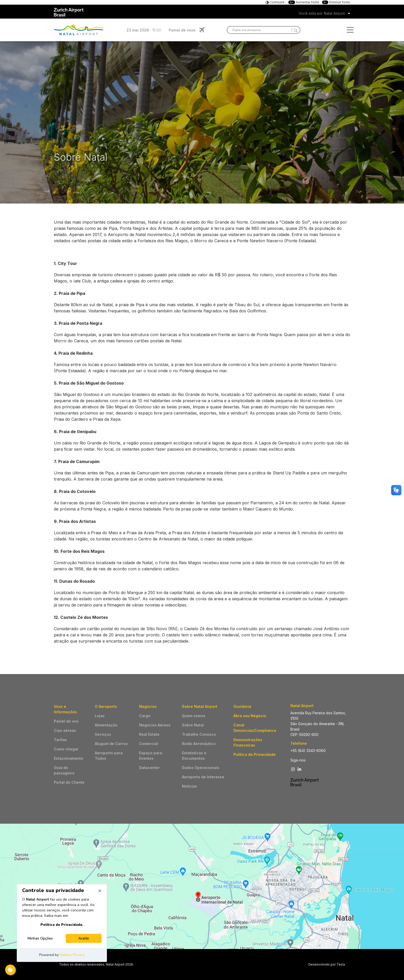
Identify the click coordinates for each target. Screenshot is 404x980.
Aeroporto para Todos (109, 756)
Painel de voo (66, 721)
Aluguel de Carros (111, 744)
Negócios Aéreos (155, 725)
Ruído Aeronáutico (199, 744)
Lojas (100, 716)
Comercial (149, 744)
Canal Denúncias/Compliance (255, 728)
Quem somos (194, 716)
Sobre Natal (193, 725)
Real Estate (149, 734)
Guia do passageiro (64, 770)
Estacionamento (69, 758)
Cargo (145, 716)
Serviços (103, 734)
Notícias (190, 786)
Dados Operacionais (201, 768)
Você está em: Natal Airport (322, 13)
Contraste (277, 2)
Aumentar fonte (304, 2)
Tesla (341, 964)
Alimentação (106, 725)
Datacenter (149, 768)
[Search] (294, 30)
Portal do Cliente (69, 782)
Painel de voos (182, 30)
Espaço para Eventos (151, 756)
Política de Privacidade (255, 754)
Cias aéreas (65, 730)
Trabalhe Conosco (199, 734)
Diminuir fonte (336, 2)
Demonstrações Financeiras (248, 742)
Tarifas (60, 740)
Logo (79, 30)
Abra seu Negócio (250, 716)
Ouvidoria (242, 706)
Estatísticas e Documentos (194, 756)
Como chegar (66, 749)
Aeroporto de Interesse (203, 777)
